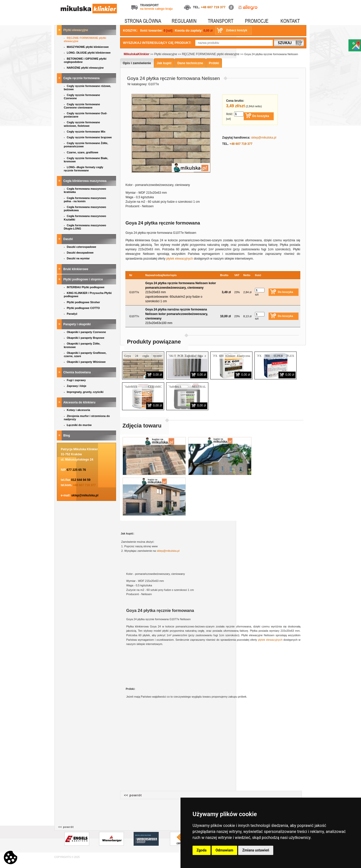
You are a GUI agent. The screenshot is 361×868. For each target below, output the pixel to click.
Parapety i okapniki (78, 324)
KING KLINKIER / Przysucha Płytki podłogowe (88, 295)
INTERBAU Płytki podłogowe (85, 287)
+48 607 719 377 (213, 7)
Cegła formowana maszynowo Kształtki (85, 218)
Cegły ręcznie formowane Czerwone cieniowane (82, 106)
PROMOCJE (257, 21)
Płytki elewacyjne (76, 30)
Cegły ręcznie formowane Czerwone (82, 97)
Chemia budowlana (78, 372)
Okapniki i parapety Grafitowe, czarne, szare (85, 354)
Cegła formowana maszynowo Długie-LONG (85, 227)
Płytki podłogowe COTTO (82, 308)
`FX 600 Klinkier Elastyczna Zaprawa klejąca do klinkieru (231, 358)
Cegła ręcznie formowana (82, 78)
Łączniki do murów (78, 425)
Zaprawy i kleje (76, 386)
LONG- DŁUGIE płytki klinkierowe (88, 53)
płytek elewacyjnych (180, 259)
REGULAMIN (184, 21)
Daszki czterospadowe (80, 247)
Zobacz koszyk (237, 30)
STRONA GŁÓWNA (143, 21)
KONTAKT (290, 21)
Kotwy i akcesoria (77, 410)
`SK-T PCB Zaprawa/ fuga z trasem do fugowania (187, 358)
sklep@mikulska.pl (85, 495)
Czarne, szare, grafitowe (82, 152)
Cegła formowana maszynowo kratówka (85, 190)
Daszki (69, 239)
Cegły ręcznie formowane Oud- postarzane (86, 115)
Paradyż (71, 314)
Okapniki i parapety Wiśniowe (85, 362)
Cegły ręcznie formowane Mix (85, 132)
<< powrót (133, 795)
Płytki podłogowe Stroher (82, 302)
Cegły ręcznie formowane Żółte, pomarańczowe (86, 145)
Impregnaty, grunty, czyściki (84, 392)
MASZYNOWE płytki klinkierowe (87, 47)
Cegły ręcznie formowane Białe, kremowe (86, 160)
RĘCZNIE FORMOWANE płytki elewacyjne (85, 39)
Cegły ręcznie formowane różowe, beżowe (87, 88)
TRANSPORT (221, 21)
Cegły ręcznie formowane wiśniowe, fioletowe (82, 124)
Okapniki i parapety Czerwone (85, 332)
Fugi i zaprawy (75, 380)
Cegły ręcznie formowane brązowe (88, 137)
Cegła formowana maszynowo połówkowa (85, 209)
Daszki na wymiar (77, 258)
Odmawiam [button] (224, 850)
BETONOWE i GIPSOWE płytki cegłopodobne (85, 60)
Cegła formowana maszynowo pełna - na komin (85, 200)
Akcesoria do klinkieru (80, 402)
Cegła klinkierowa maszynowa (85, 181)
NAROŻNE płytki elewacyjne (84, 68)
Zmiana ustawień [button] (256, 850)
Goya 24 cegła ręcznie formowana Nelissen (143, 358)
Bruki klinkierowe (76, 269)
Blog (67, 436)
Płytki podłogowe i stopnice (84, 279)
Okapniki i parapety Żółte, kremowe (82, 345)
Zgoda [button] (202, 850)
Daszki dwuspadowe (79, 253)
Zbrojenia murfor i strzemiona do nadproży (87, 418)
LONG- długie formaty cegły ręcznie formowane (84, 169)
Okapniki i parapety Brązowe (85, 338)
